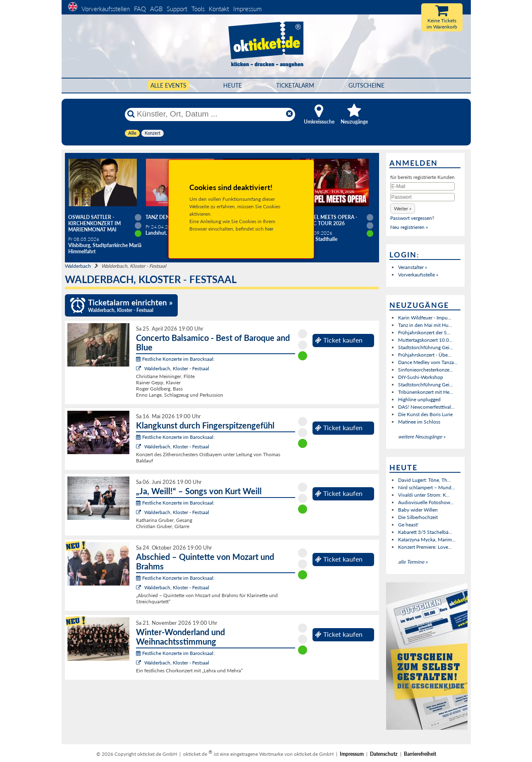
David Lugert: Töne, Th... (425, 480)
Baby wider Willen (418, 510)
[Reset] (289, 114)
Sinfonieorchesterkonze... (426, 370)
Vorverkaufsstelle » (418, 275)
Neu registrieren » (409, 227)
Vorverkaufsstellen (106, 9)
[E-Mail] (422, 186)
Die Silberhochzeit (418, 517)
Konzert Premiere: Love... (425, 547)
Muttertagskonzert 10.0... (425, 340)
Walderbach (78, 266)
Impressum (247, 9)
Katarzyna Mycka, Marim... (427, 539)
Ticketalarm (295, 85)
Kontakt (219, 9)
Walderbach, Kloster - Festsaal (177, 368)
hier (269, 229)
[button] (403, 208)
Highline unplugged (419, 399)
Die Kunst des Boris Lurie (425, 414)
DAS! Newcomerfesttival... (426, 407)
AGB (156, 9)
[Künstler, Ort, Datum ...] (210, 114)
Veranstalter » (413, 267)
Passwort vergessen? (412, 218)
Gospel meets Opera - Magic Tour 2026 (329, 220)
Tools (198, 9)
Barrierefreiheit (420, 754)
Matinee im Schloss (419, 422)
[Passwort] (422, 197)
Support (177, 9)
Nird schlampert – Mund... (427, 487)
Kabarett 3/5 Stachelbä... (425, 532)
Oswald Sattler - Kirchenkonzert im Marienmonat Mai (94, 223)
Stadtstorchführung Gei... (426, 347)
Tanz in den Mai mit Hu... (425, 325)
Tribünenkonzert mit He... (426, 392)
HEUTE (233, 85)
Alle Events (168, 85)
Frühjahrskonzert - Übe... (425, 355)
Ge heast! (408, 525)
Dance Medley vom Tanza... (428, 362)
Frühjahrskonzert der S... (424, 332)
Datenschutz (384, 754)
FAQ (140, 9)
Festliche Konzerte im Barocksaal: (175, 359)
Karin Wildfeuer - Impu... (425, 318)
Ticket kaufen (339, 340)
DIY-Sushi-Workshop (421, 377)
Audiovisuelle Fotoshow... (426, 502)
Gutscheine (366, 85)
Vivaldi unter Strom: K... (424, 495)
